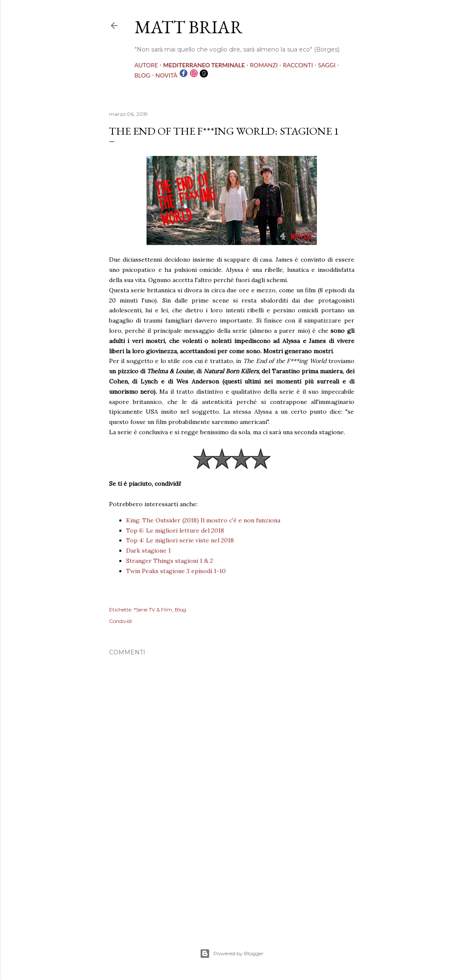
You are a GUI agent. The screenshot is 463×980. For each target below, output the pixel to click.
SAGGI (327, 65)
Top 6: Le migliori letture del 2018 (175, 530)
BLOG (142, 75)
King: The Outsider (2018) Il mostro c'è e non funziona (203, 520)
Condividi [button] (121, 621)
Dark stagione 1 (148, 551)
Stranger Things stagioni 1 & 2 (170, 561)
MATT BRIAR (189, 27)
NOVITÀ (167, 75)
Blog (180, 610)
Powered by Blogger (232, 954)
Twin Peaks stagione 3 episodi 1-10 (176, 571)
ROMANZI (264, 65)
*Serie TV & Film (153, 610)
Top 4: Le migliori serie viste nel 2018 (180, 540)
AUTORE (146, 65)
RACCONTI (298, 65)
